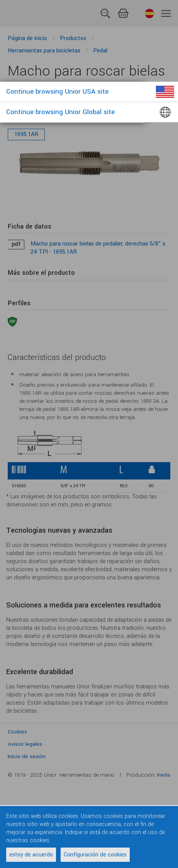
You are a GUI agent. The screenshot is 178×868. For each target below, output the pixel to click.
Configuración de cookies (95, 855)
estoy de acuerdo (31, 855)
